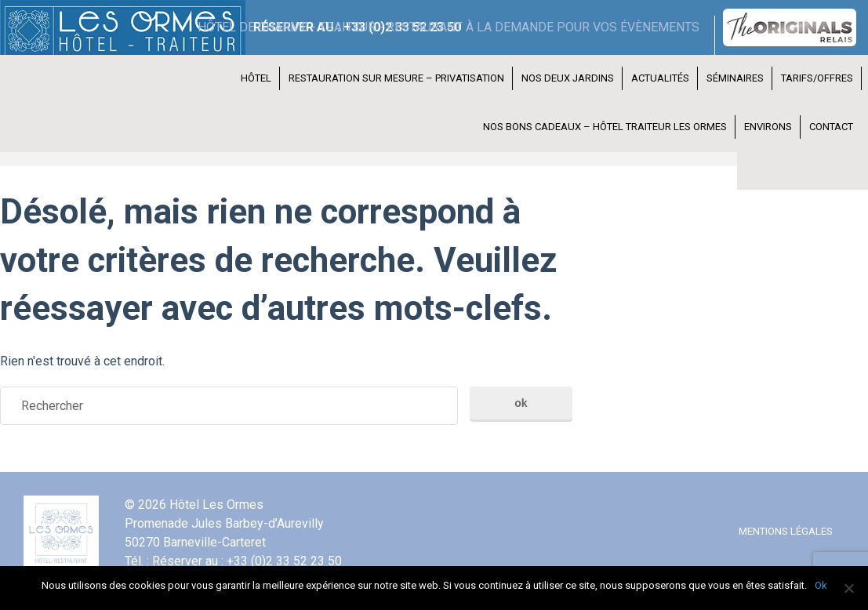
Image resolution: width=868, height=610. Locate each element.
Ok (821, 585)
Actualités (660, 78)
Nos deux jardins (568, 78)
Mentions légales (786, 531)
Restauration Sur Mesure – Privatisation (396, 78)
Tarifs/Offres (817, 78)
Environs (768, 127)
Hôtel (256, 78)
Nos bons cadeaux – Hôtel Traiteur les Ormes (605, 127)
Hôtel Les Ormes (110, 27)
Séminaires (735, 78)
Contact (831, 127)
